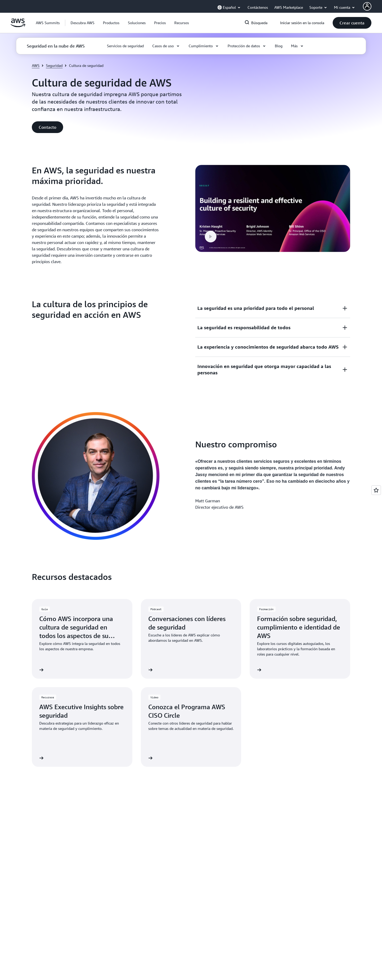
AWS (36, 65)
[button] (83, 23)
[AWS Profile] (367, 6)
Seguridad (54, 65)
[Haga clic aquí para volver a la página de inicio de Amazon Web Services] (18, 26)
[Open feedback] (376, 490)
